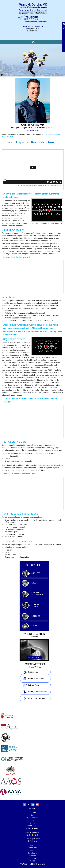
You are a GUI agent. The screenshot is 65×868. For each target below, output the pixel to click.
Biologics (36, 616)
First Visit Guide (34, 672)
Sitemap (32, 856)
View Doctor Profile (33, 131)
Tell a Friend (32, 853)
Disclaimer (32, 848)
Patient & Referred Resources (35, 665)
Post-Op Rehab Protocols (38, 692)
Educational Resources (17, 135)
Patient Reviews (32, 829)
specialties (34, 565)
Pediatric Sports (36, 605)
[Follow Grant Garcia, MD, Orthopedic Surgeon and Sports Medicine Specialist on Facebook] (24, 805)
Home (4, 135)
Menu (32, 42)
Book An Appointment (32, 27)
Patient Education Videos (34, 635)
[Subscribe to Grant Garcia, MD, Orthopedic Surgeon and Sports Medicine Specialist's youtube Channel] (37, 805)
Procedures (40, 135)
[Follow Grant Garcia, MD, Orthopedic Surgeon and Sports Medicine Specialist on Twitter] (29, 805)
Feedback (32, 858)
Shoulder (31, 135)
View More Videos (35, 657)
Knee (34, 583)
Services (32, 808)
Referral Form (34, 685)
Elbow (34, 626)
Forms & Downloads (36, 679)
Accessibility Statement (32, 839)
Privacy (33, 850)
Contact (32, 861)
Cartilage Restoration (37, 594)
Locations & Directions (37, 698)
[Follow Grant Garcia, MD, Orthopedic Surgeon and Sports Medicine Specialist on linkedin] (33, 805)
